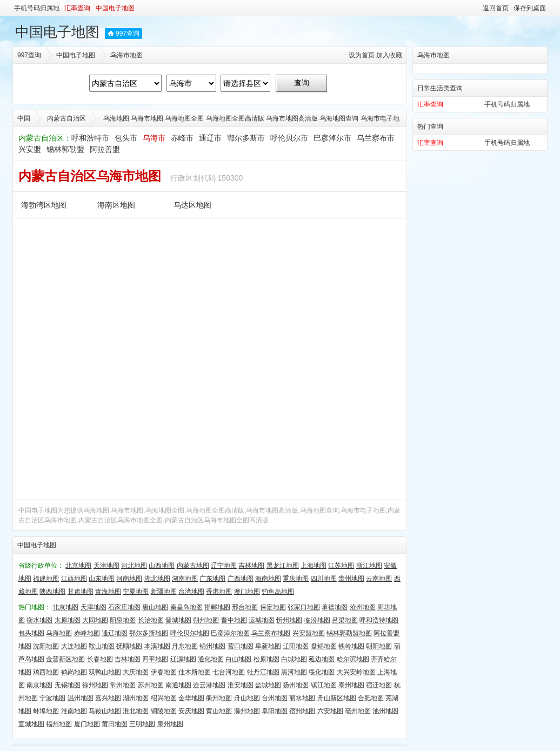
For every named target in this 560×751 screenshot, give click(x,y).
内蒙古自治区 (66, 118)
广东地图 (212, 579)
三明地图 (142, 724)
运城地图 (262, 620)
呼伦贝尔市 (289, 138)
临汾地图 (317, 620)
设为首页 (362, 55)
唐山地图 (155, 607)
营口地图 (241, 646)
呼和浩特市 (90, 138)
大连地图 (74, 646)
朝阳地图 (379, 646)
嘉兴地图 (108, 698)
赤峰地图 (87, 633)
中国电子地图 (115, 8)
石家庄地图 (124, 607)
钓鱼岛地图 (278, 592)
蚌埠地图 (46, 711)
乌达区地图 (192, 205)
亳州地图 (358, 711)
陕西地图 (52, 592)
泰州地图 (351, 685)
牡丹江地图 (263, 672)
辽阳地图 (296, 646)
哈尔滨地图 (353, 659)
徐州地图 (95, 685)
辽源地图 (183, 659)
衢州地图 (219, 698)
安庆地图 (191, 711)
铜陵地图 (164, 711)
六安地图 (330, 711)
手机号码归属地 (37, 8)
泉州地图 (170, 724)
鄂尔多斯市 (246, 138)
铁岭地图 (351, 646)
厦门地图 (87, 724)
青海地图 (108, 592)
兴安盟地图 (309, 633)
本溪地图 (157, 646)
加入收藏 (389, 55)
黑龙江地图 (283, 566)
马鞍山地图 (105, 711)
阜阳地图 (275, 711)
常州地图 (123, 685)
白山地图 (238, 659)
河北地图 (134, 566)
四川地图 (324, 579)
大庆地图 (136, 672)
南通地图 (178, 685)
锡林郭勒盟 (65, 149)
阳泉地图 (123, 620)
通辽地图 (115, 633)
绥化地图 (322, 672)
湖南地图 (185, 579)
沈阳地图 (46, 646)
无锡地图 (68, 685)
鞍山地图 (102, 646)
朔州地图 (206, 620)
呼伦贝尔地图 (190, 633)
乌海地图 (59, 633)
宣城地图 (31, 724)
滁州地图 (247, 711)
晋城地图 (178, 620)
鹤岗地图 (74, 672)
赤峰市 (182, 138)
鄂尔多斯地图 (149, 633)
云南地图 (379, 579)
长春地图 (100, 659)
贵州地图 (351, 579)
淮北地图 (136, 711)
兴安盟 (30, 149)
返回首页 (496, 8)
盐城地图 (268, 685)
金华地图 (191, 698)
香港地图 (219, 592)
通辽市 (210, 138)
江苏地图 (341, 566)
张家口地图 (304, 607)
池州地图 (385, 711)
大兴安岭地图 (356, 672)
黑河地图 (294, 672)
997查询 (128, 34)
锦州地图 (212, 646)
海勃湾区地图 (44, 205)
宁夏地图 (136, 592)
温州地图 (81, 698)
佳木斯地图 (195, 672)
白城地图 (294, 659)
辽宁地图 (224, 566)
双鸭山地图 (105, 672)
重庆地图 (296, 579)
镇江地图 (324, 685)
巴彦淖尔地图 (230, 633)
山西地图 (162, 566)
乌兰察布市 (376, 138)
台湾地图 (191, 592)
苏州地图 (151, 685)
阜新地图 (268, 646)
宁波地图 (52, 698)
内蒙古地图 (193, 566)
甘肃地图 (81, 592)
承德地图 (335, 607)
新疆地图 (164, 592)
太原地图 (68, 620)
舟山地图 (247, 698)
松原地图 (266, 659)
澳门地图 (247, 592)
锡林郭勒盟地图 (349, 633)
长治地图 (151, 620)
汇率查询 (77, 8)
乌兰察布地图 (271, 633)
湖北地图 (157, 579)
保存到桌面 (530, 8)
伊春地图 (164, 672)
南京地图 (39, 685)
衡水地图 (39, 620)
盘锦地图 (324, 646)
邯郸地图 (217, 607)
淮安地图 (241, 685)
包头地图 (31, 633)
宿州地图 (302, 711)
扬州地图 (296, 685)
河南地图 (129, 579)
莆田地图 (115, 724)
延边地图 (322, 659)
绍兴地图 (164, 698)
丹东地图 (185, 646)
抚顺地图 (129, 646)
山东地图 (102, 579)
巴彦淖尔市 (332, 138)
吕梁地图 (345, 620)
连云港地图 (209, 685)
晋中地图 (234, 620)
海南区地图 (116, 205)
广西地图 (241, 579)
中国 (24, 118)
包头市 (126, 138)
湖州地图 (136, 698)
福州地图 (59, 724)
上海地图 (314, 566)
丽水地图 (302, 698)
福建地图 (46, 579)
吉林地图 (251, 566)
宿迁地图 (379, 685)
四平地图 (155, 659)
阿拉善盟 (105, 149)
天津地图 (106, 566)
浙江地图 (369, 566)
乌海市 (154, 138)
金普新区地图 (65, 659)
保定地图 (273, 607)
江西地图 (74, 579)
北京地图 (78, 566)
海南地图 (268, 579)
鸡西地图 (46, 672)
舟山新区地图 (337, 698)
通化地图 (211, 659)
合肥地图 (371, 698)
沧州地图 (363, 607)
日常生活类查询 (440, 88)
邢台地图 (245, 607)
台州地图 (275, 698)
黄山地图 (219, 711)
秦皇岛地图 (186, 607)
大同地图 (95, 620)
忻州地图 (289, 620)
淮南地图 (74, 711)
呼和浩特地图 (379, 620)
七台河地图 (229, 672)
